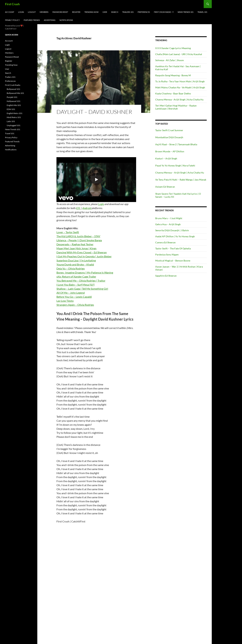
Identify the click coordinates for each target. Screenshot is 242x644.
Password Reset (60, 12)
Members (44, 12)
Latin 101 (11, 121)
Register (76, 12)
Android (87, 208)
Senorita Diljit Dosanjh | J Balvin (172, 230)
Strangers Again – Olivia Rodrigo (75, 305)
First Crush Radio (163, 12)
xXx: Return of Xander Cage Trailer (76, 276)
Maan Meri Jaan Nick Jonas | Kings (76, 248)
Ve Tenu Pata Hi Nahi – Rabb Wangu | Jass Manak (181, 180)
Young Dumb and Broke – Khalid (75, 264)
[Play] (96, 180)
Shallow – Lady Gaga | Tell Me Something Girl (82, 289)
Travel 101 (202, 12)
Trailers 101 (128, 12)
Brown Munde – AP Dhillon (170, 151)
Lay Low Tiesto (65, 301)
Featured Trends (32, 20)
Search (115, 12)
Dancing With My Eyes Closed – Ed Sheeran (82, 252)
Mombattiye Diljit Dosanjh (169, 137)
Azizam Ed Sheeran (165, 187)
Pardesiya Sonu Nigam (167, 254)
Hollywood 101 (14, 101)
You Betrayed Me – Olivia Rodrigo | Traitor (81, 281)
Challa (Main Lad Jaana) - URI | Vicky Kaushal (179, 54)
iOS (78, 208)
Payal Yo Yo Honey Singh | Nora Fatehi (175, 165)
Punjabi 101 (12, 97)
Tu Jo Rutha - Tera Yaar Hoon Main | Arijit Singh (180, 81)
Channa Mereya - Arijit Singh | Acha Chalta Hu (179, 99)
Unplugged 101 (14, 125)
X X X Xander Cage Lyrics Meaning (173, 48)
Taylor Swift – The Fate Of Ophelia (173, 248)
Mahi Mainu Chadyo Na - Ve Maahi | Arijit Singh (180, 87)
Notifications (66, 20)
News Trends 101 (186, 12)
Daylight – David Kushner (94, 112)
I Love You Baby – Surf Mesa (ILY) (76, 285)
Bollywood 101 (13, 89)
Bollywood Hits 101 (15, 93)
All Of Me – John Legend (71, 293)
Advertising (50, 20)
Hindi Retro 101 (14, 117)
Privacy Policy (12, 20)
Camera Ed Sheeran (165, 242)
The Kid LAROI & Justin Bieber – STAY (78, 236)
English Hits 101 (14, 105)
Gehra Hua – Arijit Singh (168, 224)
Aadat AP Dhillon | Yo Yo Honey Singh (175, 236)
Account (10, 12)
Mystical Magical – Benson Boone (173, 261)
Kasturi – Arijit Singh (166, 158)
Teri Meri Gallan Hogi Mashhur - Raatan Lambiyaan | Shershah (176, 107)
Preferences (144, 12)
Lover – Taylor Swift (68, 232)
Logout (32, 12)
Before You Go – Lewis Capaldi (74, 297)
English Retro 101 (15, 113)
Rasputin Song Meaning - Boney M (173, 75)
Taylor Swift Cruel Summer (169, 130)
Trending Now (91, 12)
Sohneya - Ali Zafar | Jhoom (170, 60)
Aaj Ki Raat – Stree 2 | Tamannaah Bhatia (176, 144)
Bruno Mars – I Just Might (169, 218)
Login (21, 12)
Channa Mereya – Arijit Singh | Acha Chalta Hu (180, 173)
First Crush (12, 4)
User (105, 12)
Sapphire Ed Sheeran (166, 276)
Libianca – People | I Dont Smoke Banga (79, 240)
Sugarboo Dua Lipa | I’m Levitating (76, 260)
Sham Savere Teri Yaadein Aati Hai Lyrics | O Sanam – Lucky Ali (178, 195)
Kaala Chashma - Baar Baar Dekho (173, 93)
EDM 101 (11, 109)
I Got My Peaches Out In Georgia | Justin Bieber (84, 256)
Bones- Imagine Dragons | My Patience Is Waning (85, 272)
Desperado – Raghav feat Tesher (75, 244)
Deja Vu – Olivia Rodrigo (71, 268)
